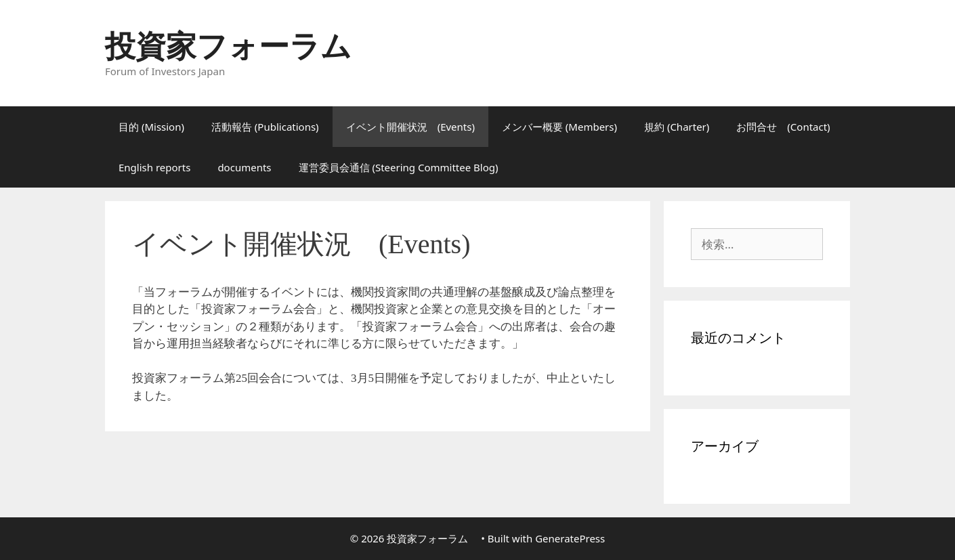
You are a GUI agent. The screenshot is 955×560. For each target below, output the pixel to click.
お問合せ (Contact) (783, 127)
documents (244, 167)
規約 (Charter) (677, 127)
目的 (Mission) (151, 127)
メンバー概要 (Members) (559, 127)
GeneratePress (570, 538)
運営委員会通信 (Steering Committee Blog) (399, 167)
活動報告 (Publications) (265, 127)
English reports (154, 167)
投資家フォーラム (243, 45)
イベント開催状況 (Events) (410, 127)
